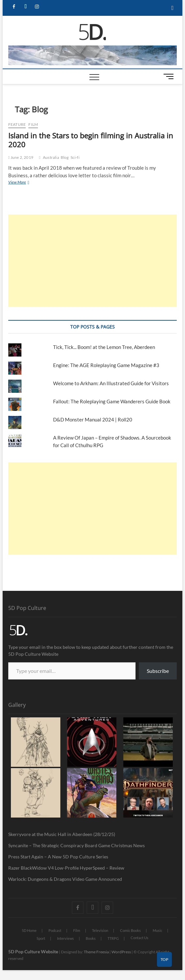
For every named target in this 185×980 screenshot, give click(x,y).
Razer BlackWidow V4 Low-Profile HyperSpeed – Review (66, 868)
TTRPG (113, 938)
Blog (65, 157)
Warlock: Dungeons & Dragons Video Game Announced (65, 879)
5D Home (29, 930)
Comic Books (130, 930)
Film (33, 124)
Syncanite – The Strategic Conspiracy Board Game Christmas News (77, 845)
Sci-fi (75, 157)
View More (24, 182)
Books (91, 938)
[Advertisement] (93, 261)
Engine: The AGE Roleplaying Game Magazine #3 (106, 365)
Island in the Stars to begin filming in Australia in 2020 (91, 140)
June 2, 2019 (21, 157)
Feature (17, 124)
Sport (41, 938)
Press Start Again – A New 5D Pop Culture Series (58, 857)
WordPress (121, 952)
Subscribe (158, 671)
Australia (51, 157)
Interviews (65, 938)
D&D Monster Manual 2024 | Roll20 (93, 419)
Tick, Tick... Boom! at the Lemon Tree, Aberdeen (104, 347)
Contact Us (139, 938)
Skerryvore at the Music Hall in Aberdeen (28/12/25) (62, 834)
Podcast (55, 930)
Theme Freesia (96, 952)
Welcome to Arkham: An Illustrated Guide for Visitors (111, 383)
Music (157, 930)
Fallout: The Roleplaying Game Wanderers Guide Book (112, 401)
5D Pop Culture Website (34, 951)
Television (100, 930)
